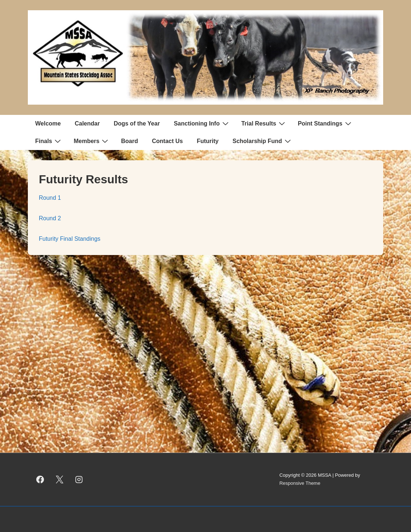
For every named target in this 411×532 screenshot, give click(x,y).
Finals (49, 141)
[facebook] (40, 479)
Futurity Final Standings (70, 239)
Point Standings (325, 123)
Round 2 (50, 218)
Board (129, 141)
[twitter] (60, 479)
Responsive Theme (300, 483)
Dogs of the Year (137, 123)
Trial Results (264, 123)
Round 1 (50, 198)
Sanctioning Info (202, 123)
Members (92, 141)
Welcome (48, 123)
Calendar (87, 123)
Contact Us (167, 141)
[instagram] (79, 479)
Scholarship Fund (263, 141)
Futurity (208, 141)
